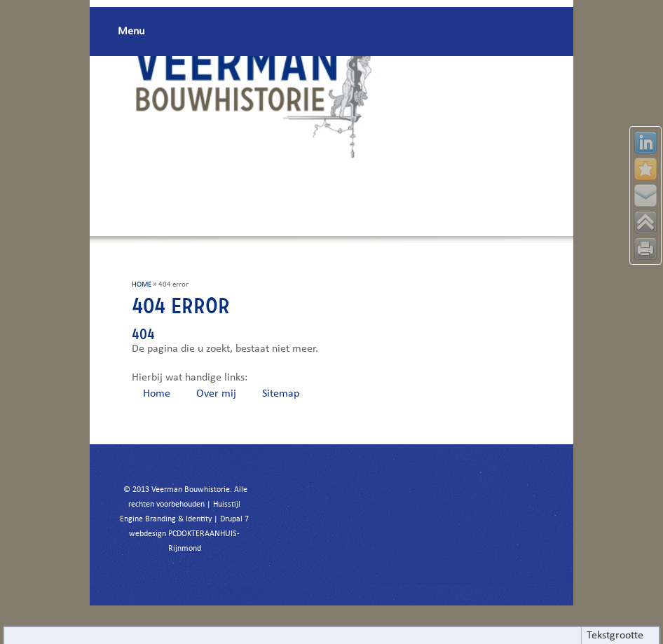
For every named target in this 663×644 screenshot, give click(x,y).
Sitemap (281, 394)
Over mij (216, 394)
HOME (142, 285)
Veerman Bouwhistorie (191, 490)
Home (157, 394)
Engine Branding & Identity (166, 519)
